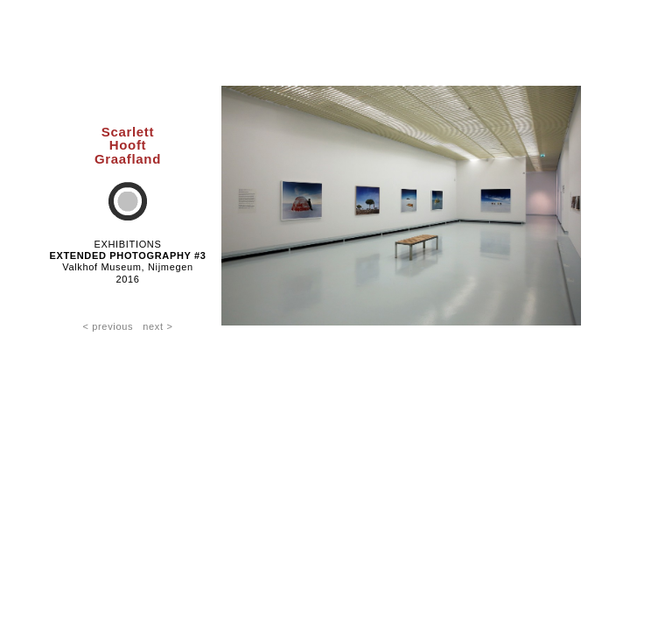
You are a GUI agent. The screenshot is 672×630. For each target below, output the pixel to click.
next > (157, 326)
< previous (108, 326)
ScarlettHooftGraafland (128, 145)
